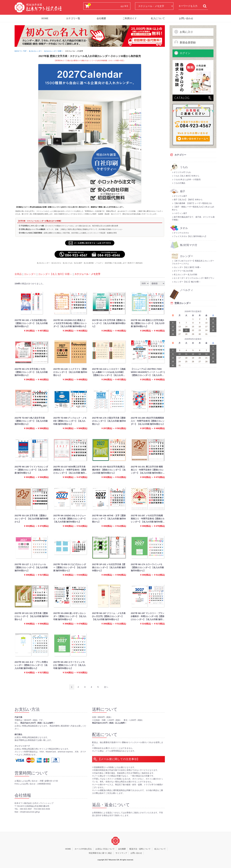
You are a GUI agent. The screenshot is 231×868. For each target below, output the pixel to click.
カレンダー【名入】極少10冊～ (186, 282)
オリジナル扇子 (179, 196)
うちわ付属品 (178, 183)
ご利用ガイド (130, 18)
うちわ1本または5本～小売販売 (186, 179)
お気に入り (184, 32)
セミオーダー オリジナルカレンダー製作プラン (193, 278)
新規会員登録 (185, 42)
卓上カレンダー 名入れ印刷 (185, 275)
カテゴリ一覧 (73, 18)
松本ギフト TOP (20, 51)
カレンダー (30, 274)
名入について (158, 18)
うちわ (184, 167)
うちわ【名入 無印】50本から (186, 176)
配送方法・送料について (140, 849)
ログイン (182, 53)
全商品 (18, 274)
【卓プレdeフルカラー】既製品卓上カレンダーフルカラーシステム (193, 262)
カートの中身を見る (83, 849)
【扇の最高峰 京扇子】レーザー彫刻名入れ (192, 203)
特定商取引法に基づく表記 (100, 853)
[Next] (106, 687)
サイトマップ (121, 853)
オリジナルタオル (180, 233)
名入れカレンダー (35, 51)
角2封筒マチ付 (188, 245)
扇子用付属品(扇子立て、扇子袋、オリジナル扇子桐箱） (193, 218)
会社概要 (101, 18)
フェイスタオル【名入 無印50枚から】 (189, 236)
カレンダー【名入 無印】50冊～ (55, 274)
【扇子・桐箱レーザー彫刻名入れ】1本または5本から (193, 208)
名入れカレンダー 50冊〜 (53, 51)
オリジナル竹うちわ (181, 172)
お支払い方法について (105, 849)
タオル (184, 228)
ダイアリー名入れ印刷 (182, 271)
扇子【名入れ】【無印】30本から (187, 200)
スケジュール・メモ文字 (87, 274)
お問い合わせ (186, 18)
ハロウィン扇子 (179, 213)
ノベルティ (187, 290)
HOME (45, 18)
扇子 (183, 191)
